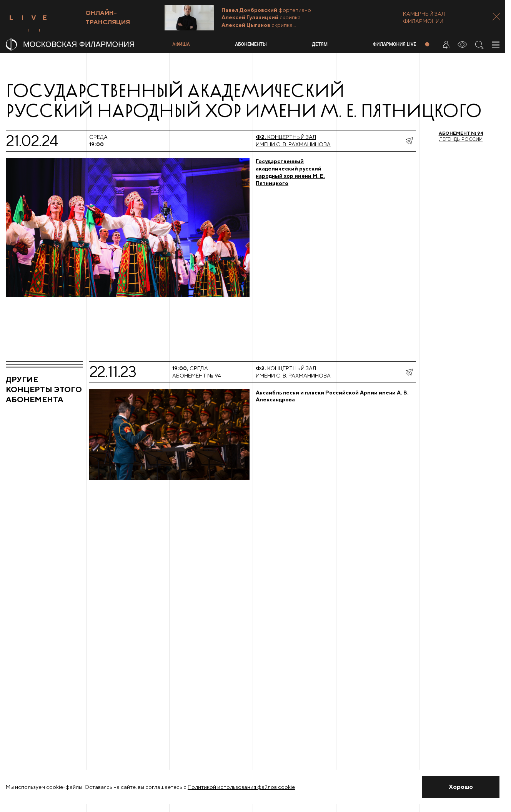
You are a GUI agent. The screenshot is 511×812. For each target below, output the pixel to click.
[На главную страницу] (86, 44)
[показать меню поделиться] (409, 141)
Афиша (181, 44)
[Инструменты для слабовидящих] (463, 44)
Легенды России (461, 136)
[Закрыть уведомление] (461, 787)
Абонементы (251, 44)
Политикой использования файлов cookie (241, 787)
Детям (320, 44)
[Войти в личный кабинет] (446, 44)
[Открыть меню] (496, 44)
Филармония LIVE (395, 44)
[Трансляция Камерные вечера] (281, 18)
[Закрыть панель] (496, 17)
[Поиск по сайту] (479, 44)
